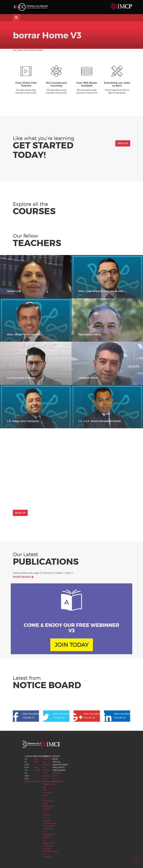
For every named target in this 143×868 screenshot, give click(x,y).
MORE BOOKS (23, 577)
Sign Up (126, 143)
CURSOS (47, 756)
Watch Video (119, 456)
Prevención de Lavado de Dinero (48, 765)
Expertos (57, 773)
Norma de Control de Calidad (47, 815)
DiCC (36, 759)
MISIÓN (56, 756)
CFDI (45, 773)
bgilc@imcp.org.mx (34, 781)
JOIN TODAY (72, 646)
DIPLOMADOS (41, 756)
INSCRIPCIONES (60, 765)
